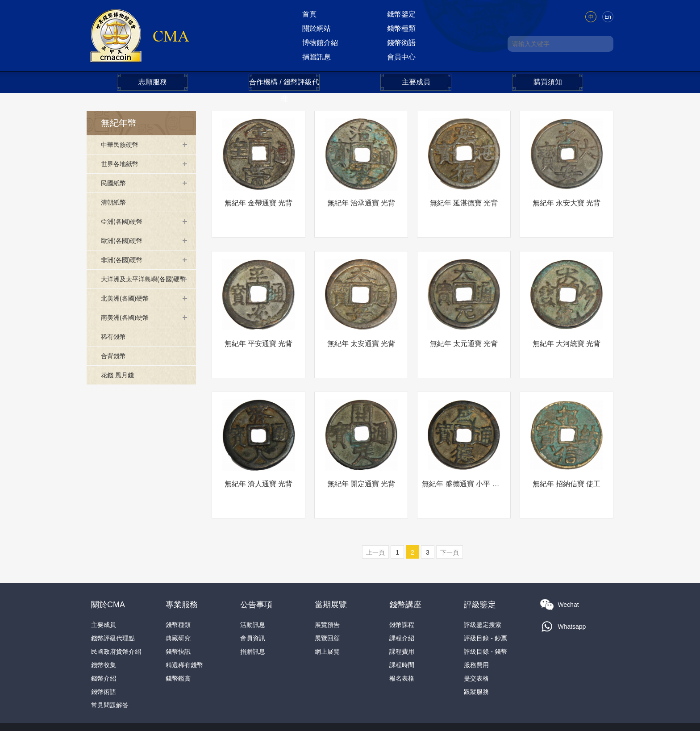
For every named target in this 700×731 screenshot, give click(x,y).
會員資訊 (253, 606)
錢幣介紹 (104, 646)
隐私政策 (480, 718)
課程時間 (402, 633)
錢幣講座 (405, 572)
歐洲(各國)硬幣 (125, 240)
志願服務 (153, 82)
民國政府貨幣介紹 (116, 619)
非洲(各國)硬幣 (125, 260)
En (608, 17)
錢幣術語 (401, 43)
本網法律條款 (441, 718)
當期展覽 (331, 572)
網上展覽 (327, 619)
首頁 (309, 14)
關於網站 (317, 28)
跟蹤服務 (476, 660)
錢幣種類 (401, 28)
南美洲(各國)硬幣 (128, 331)
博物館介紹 (320, 43)
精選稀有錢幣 (184, 633)
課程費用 (402, 619)
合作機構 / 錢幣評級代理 (284, 84)
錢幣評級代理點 (113, 606)
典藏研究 (178, 606)
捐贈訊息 (317, 57)
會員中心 (401, 57)
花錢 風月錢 (120, 388)
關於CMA (108, 572)
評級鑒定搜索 (483, 593)
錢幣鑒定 (401, 14)
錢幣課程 (402, 593)
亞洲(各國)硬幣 (125, 221)
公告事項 (256, 572)
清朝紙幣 (115, 202)
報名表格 (402, 646)
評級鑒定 (480, 572)
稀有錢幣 (115, 350)
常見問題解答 (110, 673)
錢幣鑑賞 (178, 646)
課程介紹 (402, 606)
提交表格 (476, 646)
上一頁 (375, 520)
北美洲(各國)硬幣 (128, 311)
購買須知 (548, 82)
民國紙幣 (115, 183)
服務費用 (476, 633)
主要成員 (416, 82)
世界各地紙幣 (122, 164)
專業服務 (182, 572)
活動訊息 (253, 593)
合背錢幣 (115, 369)
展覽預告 (327, 593)
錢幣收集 (104, 633)
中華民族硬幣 (122, 144)
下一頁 (450, 520)
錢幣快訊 (178, 619)
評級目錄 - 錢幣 (485, 619)
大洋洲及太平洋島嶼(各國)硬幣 (143, 286)
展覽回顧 (327, 606)
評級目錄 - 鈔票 (485, 606)
